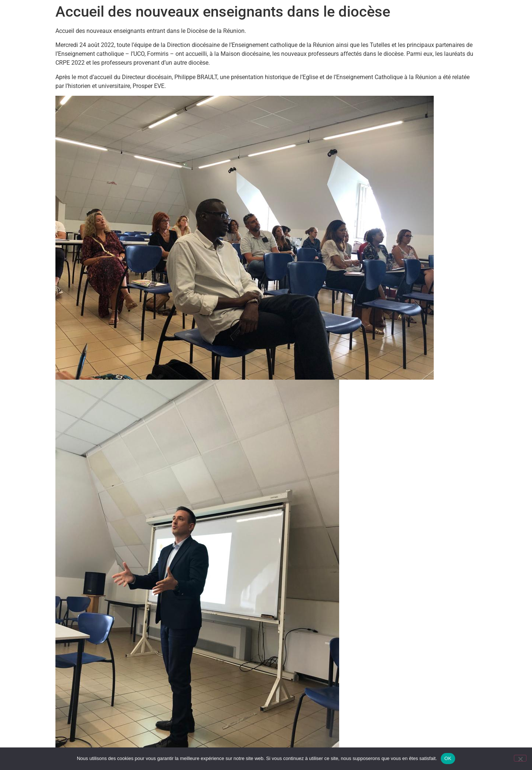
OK (448, 758)
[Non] (520, 758)
